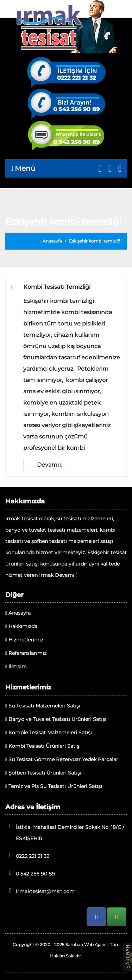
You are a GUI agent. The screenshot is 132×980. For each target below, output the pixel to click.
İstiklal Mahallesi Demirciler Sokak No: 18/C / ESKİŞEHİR (65, 832)
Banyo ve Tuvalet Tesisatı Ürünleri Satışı (56, 719)
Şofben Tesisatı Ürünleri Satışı (43, 773)
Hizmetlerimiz (24, 640)
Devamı (50, 465)
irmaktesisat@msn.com (40, 891)
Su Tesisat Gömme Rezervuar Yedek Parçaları (62, 759)
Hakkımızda (21, 626)
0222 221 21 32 (76, 78)
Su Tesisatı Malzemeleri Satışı (43, 706)
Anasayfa (51, 241)
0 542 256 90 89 (76, 109)
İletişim (16, 667)
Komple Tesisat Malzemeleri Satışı (49, 733)
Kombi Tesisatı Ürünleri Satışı (43, 746)
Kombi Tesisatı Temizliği (57, 287)
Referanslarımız (26, 653)
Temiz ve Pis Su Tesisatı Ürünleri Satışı (54, 786)
